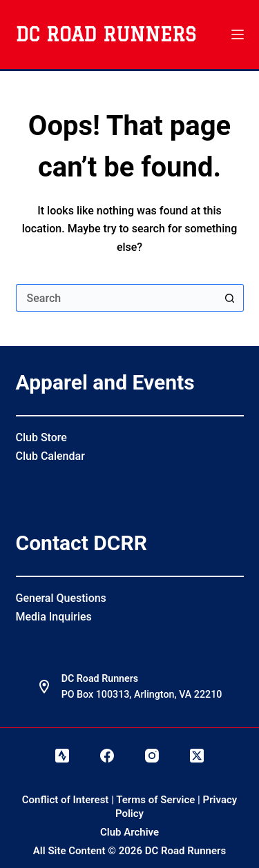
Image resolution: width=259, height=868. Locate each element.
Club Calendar (50, 456)
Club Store (41, 437)
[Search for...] (116, 298)
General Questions (61, 598)
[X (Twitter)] (197, 756)
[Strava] (62, 756)
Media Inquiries (54, 617)
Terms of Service (155, 800)
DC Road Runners (106, 34)
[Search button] (230, 298)
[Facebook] (107, 756)
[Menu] (238, 34)
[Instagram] (152, 756)
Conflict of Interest (66, 800)
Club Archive (129, 832)
